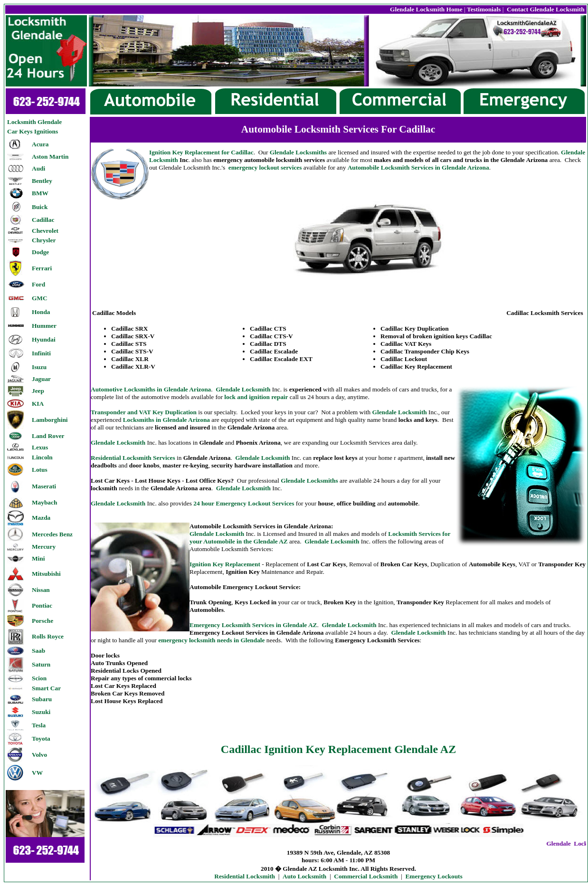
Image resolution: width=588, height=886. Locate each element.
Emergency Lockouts (434, 876)
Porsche (43, 621)
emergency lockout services (265, 167)
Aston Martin (50, 157)
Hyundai (44, 339)
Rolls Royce (48, 636)
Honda (41, 312)
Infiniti (41, 353)
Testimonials (484, 9)
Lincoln (42, 457)
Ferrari (42, 268)
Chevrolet (45, 231)
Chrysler (44, 240)
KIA (38, 404)
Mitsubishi (46, 574)
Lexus (40, 447)
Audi (38, 168)
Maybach (44, 502)
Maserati (44, 486)
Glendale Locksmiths (298, 152)
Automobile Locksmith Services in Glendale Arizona (418, 167)
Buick (40, 207)
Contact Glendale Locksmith (545, 9)
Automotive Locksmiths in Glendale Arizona (151, 389)
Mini (38, 558)
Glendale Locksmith (243, 389)
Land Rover (48, 436)
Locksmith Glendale (34, 122)
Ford (38, 284)
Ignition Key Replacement (225, 564)
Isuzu (39, 367)
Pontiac (42, 605)
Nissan (41, 590)
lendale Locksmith (243, 488)
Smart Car (46, 688)
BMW (40, 193)
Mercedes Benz (52, 534)
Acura (40, 144)
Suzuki (41, 712)
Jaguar (41, 379)
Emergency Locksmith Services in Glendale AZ (253, 625)
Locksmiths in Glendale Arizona (166, 420)
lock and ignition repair (256, 397)
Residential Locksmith (245, 876)
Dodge (40, 252)
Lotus (40, 470)
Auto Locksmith (304, 876)
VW (37, 773)
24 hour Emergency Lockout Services (244, 503)
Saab (38, 651)
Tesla (39, 725)
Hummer (44, 326)
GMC (40, 298)
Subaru (42, 699)
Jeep (38, 391)
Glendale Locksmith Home (426, 9)
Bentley (42, 181)
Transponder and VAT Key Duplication (144, 412)
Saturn (41, 664)
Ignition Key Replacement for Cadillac (201, 152)
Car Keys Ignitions (33, 131)
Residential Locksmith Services (133, 458)
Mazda (41, 518)
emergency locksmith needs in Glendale (212, 640)
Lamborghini (50, 420)
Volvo (39, 755)
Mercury (44, 547)
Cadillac (43, 220)
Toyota (41, 738)
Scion (39, 678)
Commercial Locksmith (366, 876)
